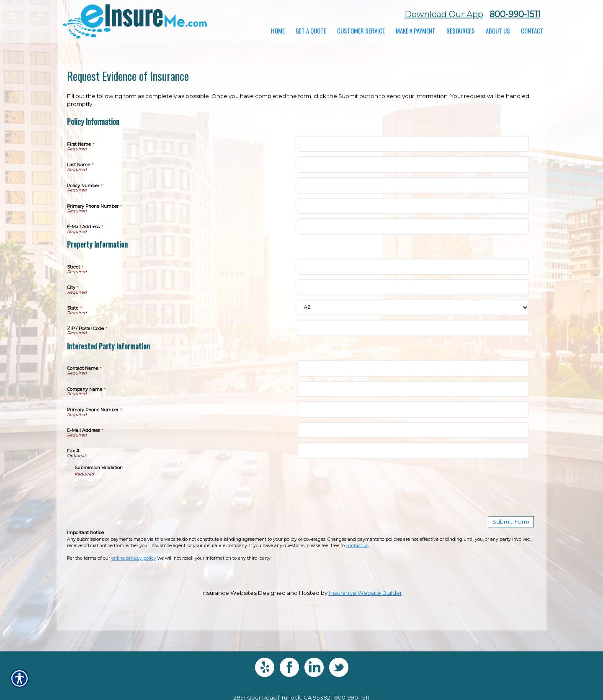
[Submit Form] (512, 522)
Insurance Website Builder (365, 592)
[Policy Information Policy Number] (413, 185)
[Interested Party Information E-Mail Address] (413, 430)
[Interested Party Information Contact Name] (413, 368)
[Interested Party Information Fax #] (413, 451)
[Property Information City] (413, 287)
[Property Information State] (413, 307)
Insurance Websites (229, 592)
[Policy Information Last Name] (413, 164)
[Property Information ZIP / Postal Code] (413, 328)
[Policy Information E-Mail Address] (413, 226)
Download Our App (444, 14)
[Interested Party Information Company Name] (413, 389)
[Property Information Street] (413, 267)
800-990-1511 (515, 14)
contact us (357, 545)
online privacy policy (134, 558)
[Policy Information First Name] (413, 144)
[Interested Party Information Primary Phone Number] (413, 409)
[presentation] (138, 493)
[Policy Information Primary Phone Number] (413, 206)
